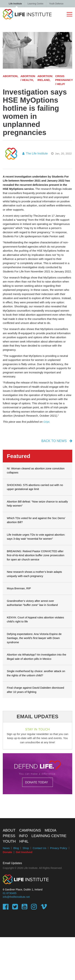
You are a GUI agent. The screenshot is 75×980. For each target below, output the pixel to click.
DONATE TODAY (36, 782)
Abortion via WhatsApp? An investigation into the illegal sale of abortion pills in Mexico (36, 657)
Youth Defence (56, 4)
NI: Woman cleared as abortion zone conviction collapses (36, 471)
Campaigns (30, 830)
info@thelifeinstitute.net (16, 897)
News (6, 848)
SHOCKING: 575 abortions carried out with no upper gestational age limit (35, 487)
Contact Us (40, 848)
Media (51, 830)
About (9, 830)
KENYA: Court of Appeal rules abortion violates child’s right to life (35, 619)
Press (9, 836)
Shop (26, 848)
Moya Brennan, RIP (19, 588)
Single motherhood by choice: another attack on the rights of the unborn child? (36, 673)
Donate (7, 852)
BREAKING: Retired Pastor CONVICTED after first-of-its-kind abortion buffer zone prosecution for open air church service (36, 555)
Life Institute (15, 4)
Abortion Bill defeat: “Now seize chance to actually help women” (37, 504)
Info (23, 836)
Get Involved (24, 852)
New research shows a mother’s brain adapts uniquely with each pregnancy (34, 574)
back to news (57, 441)
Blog (16, 848)
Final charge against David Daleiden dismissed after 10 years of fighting (35, 690)
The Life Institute (35, 153)
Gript (46, 422)
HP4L (24, 841)
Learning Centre (35, 4)
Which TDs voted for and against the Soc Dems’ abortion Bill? (36, 520)
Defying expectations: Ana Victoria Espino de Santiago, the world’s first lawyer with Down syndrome (34, 638)
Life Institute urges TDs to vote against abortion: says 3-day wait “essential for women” (36, 537)
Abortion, (11, 76)
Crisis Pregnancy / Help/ (64, 80)
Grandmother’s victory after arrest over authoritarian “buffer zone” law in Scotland (32, 603)
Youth (9, 841)
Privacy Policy (59, 848)
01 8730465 (10, 893)
